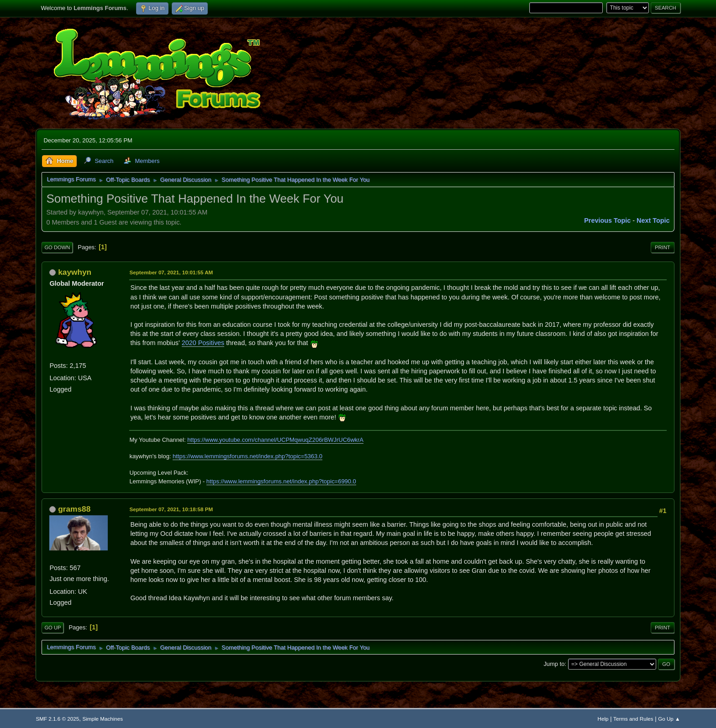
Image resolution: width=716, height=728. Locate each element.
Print (663, 247)
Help (603, 719)
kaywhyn (75, 272)
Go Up (53, 628)
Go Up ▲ (669, 719)
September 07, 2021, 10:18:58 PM (171, 509)
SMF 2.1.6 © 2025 (57, 719)
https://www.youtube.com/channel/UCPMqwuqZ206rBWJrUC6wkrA (275, 440)
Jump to (554, 664)
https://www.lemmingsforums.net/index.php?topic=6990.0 (281, 481)
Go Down (57, 247)
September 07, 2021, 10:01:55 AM (171, 272)
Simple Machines (103, 719)
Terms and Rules (633, 719)
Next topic (653, 220)
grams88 (74, 509)
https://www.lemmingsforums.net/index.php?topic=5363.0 (247, 456)
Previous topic (607, 220)
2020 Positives (203, 343)
